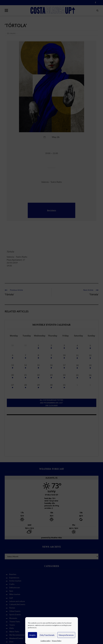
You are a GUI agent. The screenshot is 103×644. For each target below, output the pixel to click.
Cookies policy (46, 641)
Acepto (32, 635)
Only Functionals (47, 635)
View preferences (66, 635)
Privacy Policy (57, 641)
